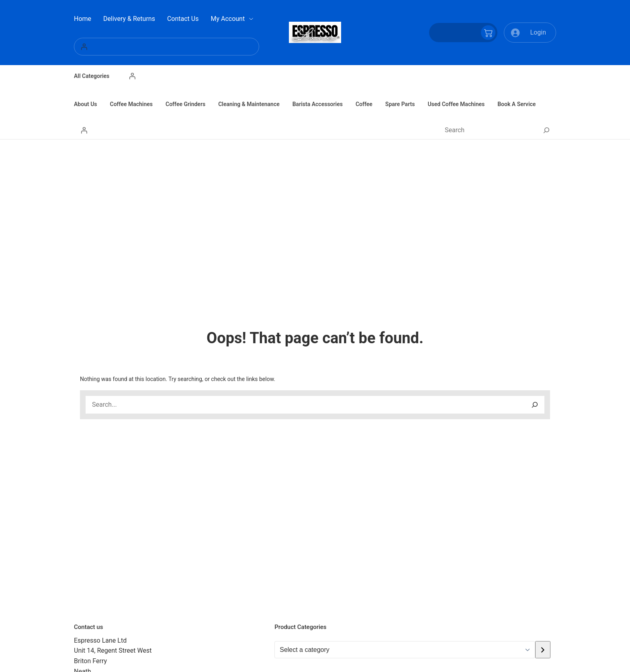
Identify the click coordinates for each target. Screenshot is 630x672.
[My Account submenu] (251, 19)
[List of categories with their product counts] (405, 650)
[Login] (167, 47)
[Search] (546, 130)
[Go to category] (543, 650)
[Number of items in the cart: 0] (463, 33)
